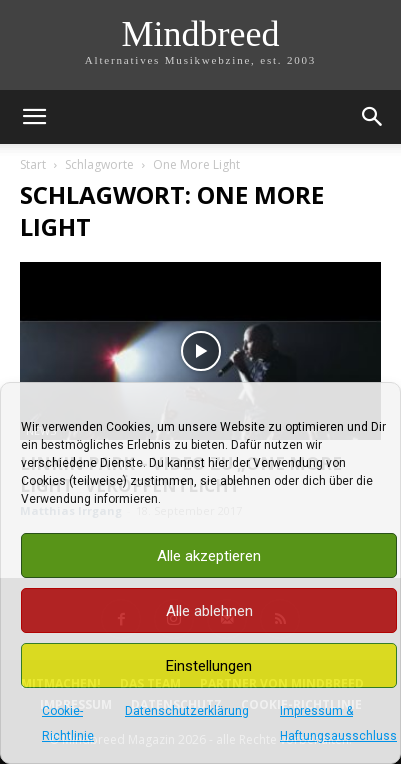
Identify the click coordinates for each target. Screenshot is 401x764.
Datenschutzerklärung (187, 711)
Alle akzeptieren (209, 556)
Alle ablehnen (209, 611)
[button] (34, 117)
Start (33, 164)
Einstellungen (209, 666)
